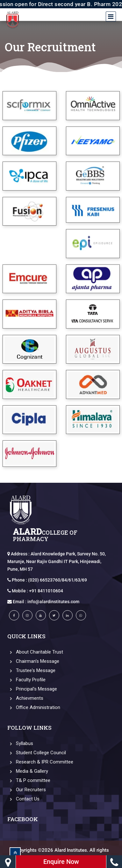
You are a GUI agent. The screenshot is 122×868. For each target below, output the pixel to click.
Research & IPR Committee (40, 762)
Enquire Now (61, 862)
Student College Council (37, 753)
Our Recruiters (27, 790)
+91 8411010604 (46, 591)
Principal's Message (32, 689)
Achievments (25, 698)
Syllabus (20, 743)
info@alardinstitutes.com (53, 602)
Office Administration (34, 707)
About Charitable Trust (35, 652)
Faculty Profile (26, 680)
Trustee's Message (31, 670)
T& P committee (29, 780)
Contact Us (23, 799)
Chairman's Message (33, 661)
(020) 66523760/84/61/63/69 (57, 580)
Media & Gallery (28, 771)
